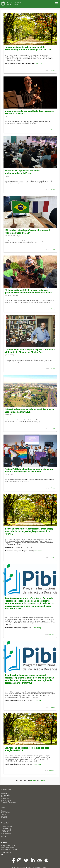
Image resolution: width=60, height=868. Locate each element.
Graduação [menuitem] (4, 811)
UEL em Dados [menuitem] (5, 795)
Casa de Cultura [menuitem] (6, 828)
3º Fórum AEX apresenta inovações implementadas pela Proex (22, 172)
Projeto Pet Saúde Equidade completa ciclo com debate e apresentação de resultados (29, 470)
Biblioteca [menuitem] (4, 816)
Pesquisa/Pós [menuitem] (5, 813)
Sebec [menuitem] (3, 854)
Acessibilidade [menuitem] (5, 832)
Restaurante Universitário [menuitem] (9, 849)
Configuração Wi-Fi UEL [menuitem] (8, 846)
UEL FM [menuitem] (3, 837)
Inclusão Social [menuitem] (6, 830)
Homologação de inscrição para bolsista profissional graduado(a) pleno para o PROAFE (28, 48)
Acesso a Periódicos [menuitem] (7, 847)
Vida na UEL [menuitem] (5, 797)
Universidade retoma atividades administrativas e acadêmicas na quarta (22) (29, 411)
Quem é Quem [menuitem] (5, 799)
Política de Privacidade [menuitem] (8, 802)
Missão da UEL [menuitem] (6, 793)
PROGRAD (52, 70)
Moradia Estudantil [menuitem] (7, 827)
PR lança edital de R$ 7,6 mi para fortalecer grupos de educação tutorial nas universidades (28, 291)
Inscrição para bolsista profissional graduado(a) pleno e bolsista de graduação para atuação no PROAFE (29, 531)
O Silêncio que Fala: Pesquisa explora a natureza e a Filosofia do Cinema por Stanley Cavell (30, 351)
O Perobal (53, 130)
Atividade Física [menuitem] (6, 833)
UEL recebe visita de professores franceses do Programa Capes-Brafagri (28, 232)
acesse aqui (38, 64)
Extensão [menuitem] (4, 814)
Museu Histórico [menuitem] (6, 853)
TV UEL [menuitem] (3, 835)
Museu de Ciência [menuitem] (6, 851)
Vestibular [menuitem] (4, 818)
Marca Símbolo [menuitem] (6, 800)
